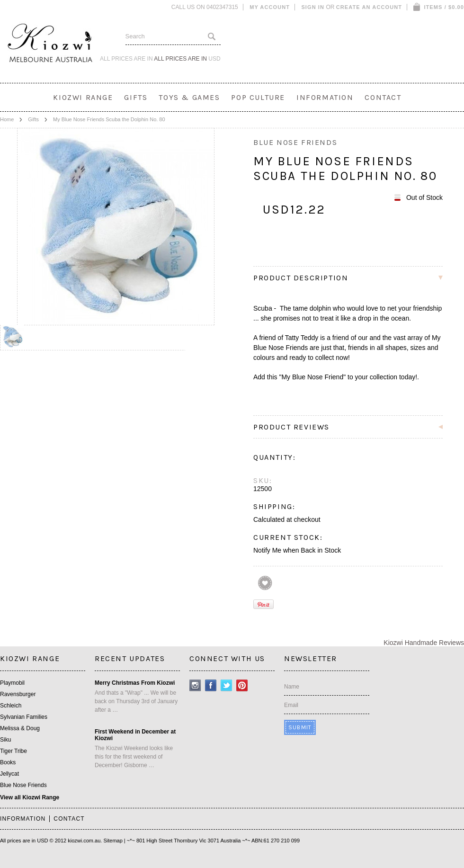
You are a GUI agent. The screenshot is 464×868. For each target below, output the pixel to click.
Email (291, 705)
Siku (5, 740)
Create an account (369, 7)
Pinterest (242, 685)
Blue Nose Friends (23, 785)
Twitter (227, 685)
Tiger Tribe (13, 751)
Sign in (313, 7)
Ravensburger (18, 694)
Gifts (136, 97)
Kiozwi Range (83, 97)
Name (292, 687)
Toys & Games (189, 97)
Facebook (211, 685)
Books (8, 762)
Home (7, 119)
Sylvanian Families (24, 717)
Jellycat (9, 774)
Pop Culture (258, 97)
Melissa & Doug (20, 728)
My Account (270, 7)
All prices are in (187, 59)
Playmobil (12, 683)
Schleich (11, 706)
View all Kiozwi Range (30, 797)
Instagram (195, 685)
